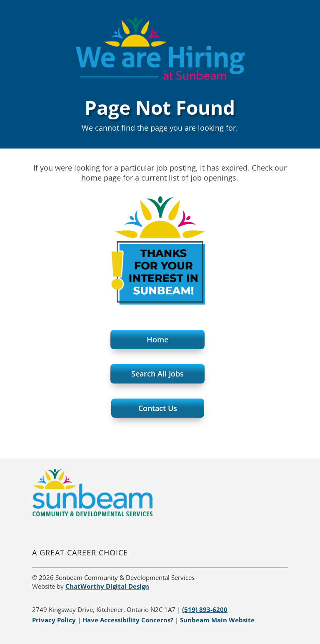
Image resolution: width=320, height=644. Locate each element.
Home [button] (157, 339)
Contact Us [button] (158, 408)
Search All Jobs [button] (157, 374)
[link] (92, 514)
